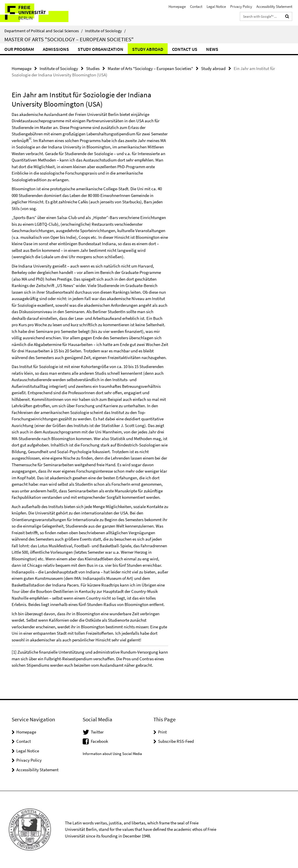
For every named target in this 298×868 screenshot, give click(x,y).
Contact (196, 7)
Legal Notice (216, 7)
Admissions (56, 49)
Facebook (99, 741)
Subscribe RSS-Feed (176, 741)
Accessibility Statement (274, 7)
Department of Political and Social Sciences (44, 31)
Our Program (19, 49)
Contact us (185, 49)
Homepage (177, 7)
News (212, 49)
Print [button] (162, 732)
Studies (93, 68)
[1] (14, 652)
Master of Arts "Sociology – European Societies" (69, 39)
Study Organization (101, 49)
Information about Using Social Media (112, 754)
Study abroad (148, 49)
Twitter (97, 732)
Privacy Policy (241, 7)
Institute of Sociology (105, 31)
